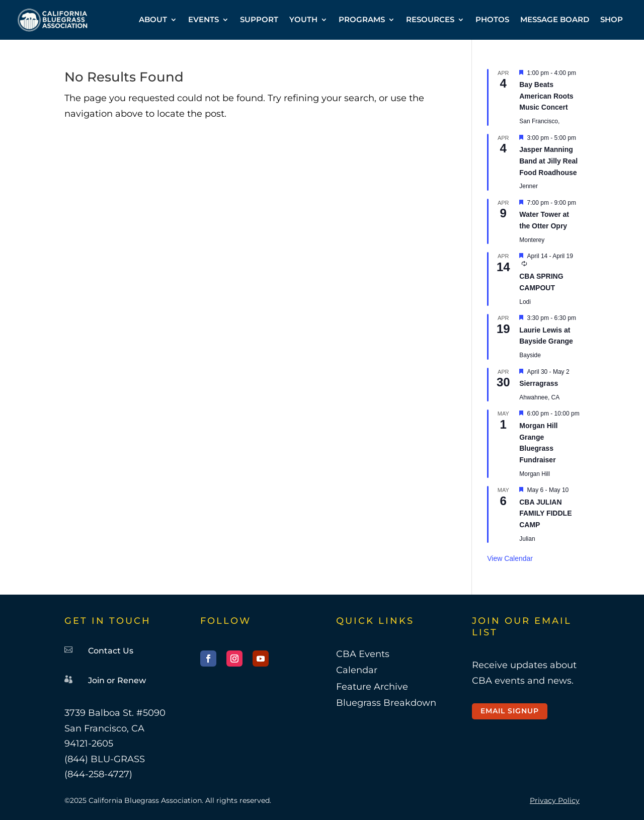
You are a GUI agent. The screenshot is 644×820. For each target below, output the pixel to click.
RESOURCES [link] (430, 19)
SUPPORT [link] (259, 19)
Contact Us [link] (111, 651)
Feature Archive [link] (372, 687)
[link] (53, 20)
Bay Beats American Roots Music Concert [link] (546, 96)
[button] (208, 659)
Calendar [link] (357, 670)
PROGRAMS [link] (362, 19)
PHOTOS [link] (492, 19)
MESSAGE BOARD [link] (555, 19)
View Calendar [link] (510, 558)
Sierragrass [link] (539, 383)
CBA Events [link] (363, 654)
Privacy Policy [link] (555, 800)
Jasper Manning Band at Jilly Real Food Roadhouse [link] (548, 161)
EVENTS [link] (204, 19)
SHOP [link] (612, 19)
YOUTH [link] (303, 19)
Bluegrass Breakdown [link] (386, 703)
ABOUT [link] (153, 19)
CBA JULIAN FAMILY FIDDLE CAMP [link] (545, 513)
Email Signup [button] (510, 711)
